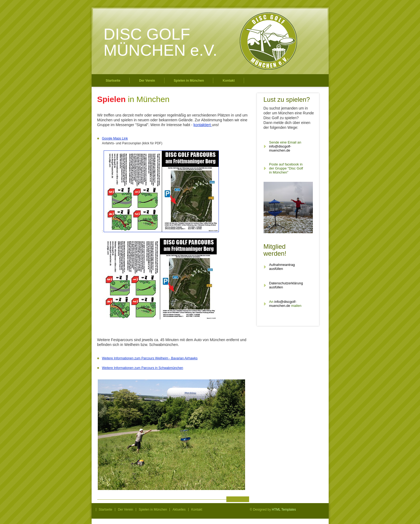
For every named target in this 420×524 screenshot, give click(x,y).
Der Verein (147, 81)
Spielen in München (189, 81)
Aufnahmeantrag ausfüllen (282, 267)
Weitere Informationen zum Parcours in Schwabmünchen (143, 368)
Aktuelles (179, 510)
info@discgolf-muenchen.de (280, 148)
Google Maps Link (115, 138)
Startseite (113, 81)
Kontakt (229, 81)
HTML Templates (284, 510)
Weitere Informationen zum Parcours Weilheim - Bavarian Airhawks (150, 358)
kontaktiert (202, 125)
